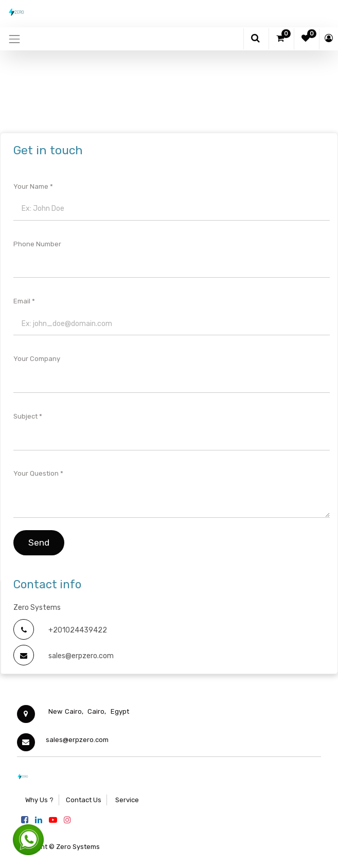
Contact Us (84, 800)
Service (126, 800)
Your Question (36, 473)
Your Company (37, 359)
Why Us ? (39, 800)
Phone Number (37, 244)
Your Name (31, 186)
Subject (25, 416)
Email (22, 301)
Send (39, 542)
